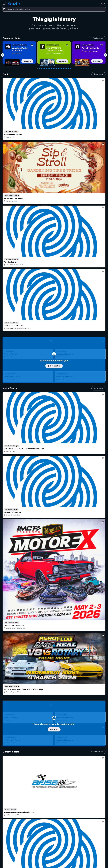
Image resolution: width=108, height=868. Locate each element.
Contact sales (48, 816)
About (69, 816)
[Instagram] (6, 866)
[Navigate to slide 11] (55, 69)
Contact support (12, 816)
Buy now (27, 61)
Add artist (54, 217)
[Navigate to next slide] (105, 55)
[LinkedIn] (16, 866)
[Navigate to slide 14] (60, 69)
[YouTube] (11, 866)
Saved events (9, 824)
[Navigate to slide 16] (63, 69)
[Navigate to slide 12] (57, 69)
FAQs (69, 819)
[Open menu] (4, 4)
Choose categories (54, 365)
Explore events (10, 821)
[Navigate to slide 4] (43, 69)
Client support (38, 831)
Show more (98, 74)
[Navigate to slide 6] (46, 69)
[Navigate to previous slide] (3, 55)
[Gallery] (54, 55)
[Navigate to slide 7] (48, 69)
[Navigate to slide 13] (58, 69)
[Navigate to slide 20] (70, 69)
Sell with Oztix (38, 821)
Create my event (39, 824)
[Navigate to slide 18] (67, 69)
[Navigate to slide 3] (41, 69)
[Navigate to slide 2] (40, 69)
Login (35, 816)
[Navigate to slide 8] (50, 69)
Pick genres (54, 520)
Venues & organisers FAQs (42, 828)
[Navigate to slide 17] (65, 69)
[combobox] (54, 9)
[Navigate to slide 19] (68, 69)
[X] (26, 866)
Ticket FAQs (9, 830)
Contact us (71, 823)
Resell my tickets (10, 836)
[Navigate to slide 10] (53, 69)
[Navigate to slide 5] (45, 69)
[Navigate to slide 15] (62, 69)
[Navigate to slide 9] (52, 69)
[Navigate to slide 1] (38, 69)
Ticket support (10, 833)
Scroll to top (54, 787)
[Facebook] (21, 866)
